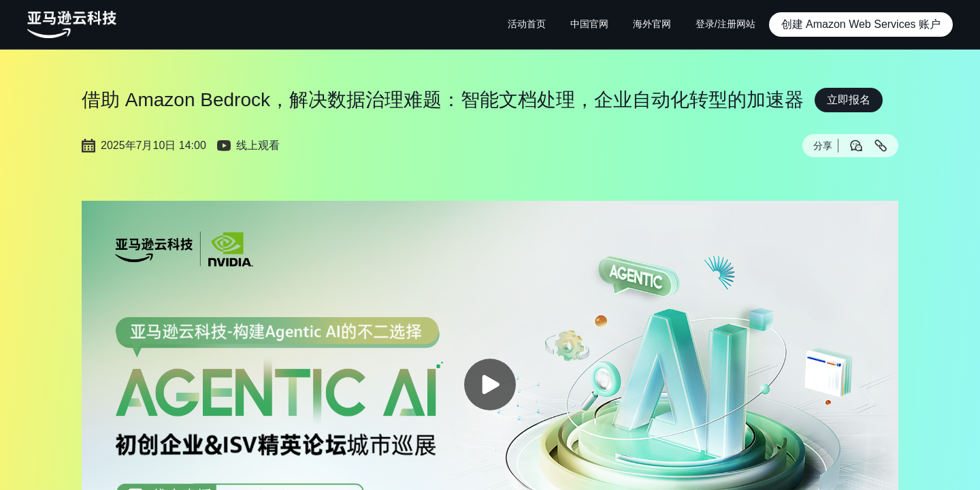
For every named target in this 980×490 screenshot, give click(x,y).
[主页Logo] (72, 24)
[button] (861, 24)
